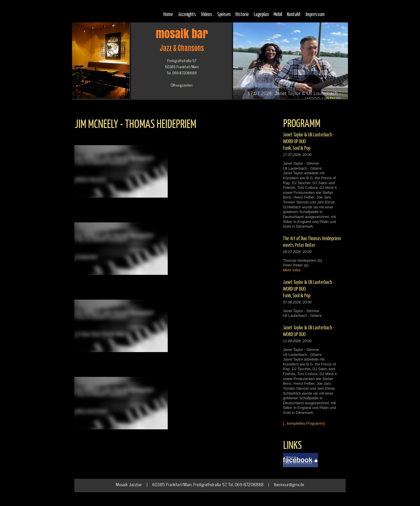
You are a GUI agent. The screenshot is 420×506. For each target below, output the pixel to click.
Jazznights (187, 14)
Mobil (278, 14)
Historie (242, 14)
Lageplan (261, 14)
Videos (207, 14)
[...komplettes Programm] (304, 423)
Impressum (315, 14)
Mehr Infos (292, 270)
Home (168, 14)
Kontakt (294, 14)
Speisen (224, 14)
